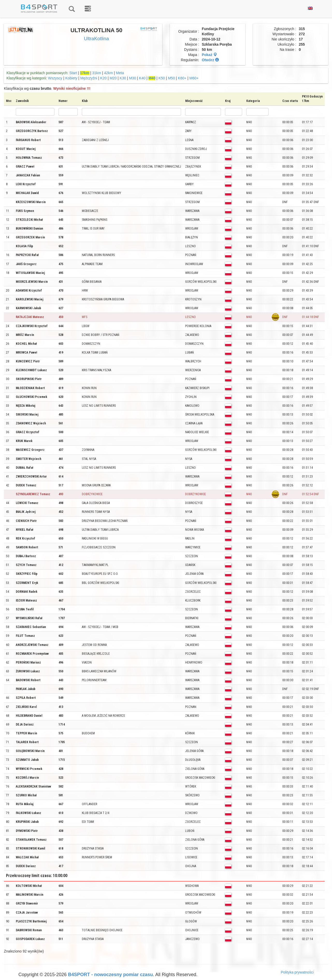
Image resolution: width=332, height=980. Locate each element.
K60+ (182, 78)
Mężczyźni (89, 78)
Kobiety (71, 78)
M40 (152, 78)
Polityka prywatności (297, 972)
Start (73, 73)
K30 (123, 78)
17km (85, 73)
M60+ (194, 78)
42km (109, 73)
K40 (142, 78)
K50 (162, 78)
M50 (171, 78)
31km (97, 73)
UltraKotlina (96, 39)
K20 (103, 78)
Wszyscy (55, 78)
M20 (113, 78)
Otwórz (210, 60)
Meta (120, 73)
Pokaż (209, 55)
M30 (132, 78)
